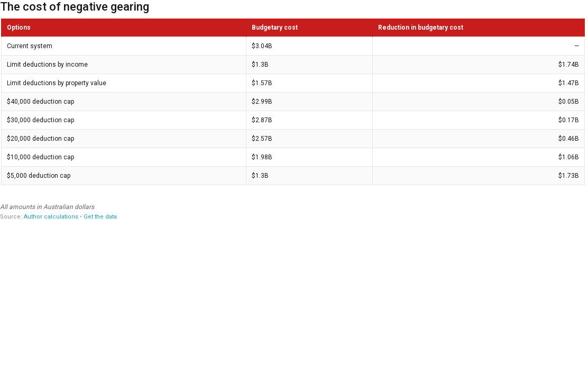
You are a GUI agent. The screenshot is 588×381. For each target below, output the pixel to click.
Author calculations (51, 217)
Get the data (100, 217)
